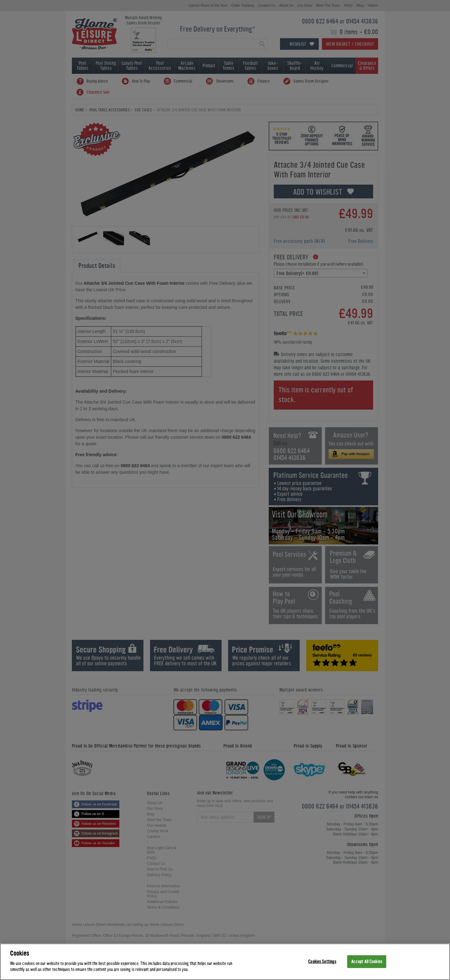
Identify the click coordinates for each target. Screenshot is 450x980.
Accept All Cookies (367, 961)
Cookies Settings (322, 961)
